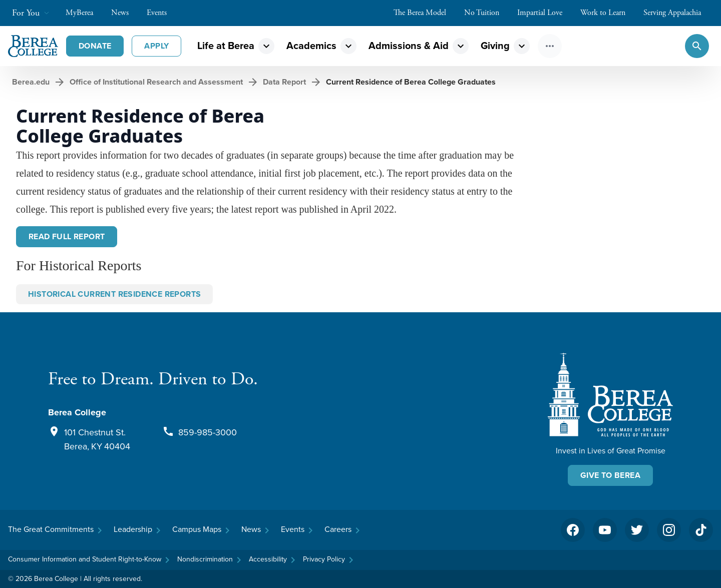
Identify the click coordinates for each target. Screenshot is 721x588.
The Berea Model (425, 13)
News (125, 13)
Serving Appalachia (677, 13)
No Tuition (487, 13)
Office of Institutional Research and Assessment (156, 82)
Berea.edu (31, 82)
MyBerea (84, 13)
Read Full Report (67, 236)
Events (162, 13)
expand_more (266, 46)
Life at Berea (226, 46)
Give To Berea (610, 475)
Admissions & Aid (409, 46)
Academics (311, 46)
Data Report (284, 82)
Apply (156, 46)
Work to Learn (608, 13)
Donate (95, 46)
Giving (495, 46)
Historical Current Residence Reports (114, 294)
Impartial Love (545, 13)
